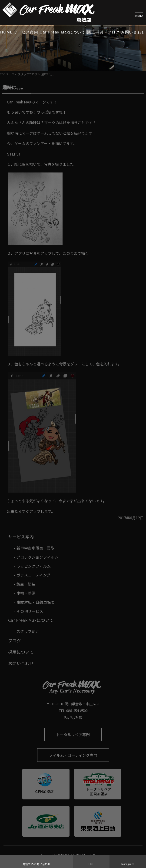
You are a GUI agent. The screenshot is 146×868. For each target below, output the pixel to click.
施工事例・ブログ (103, 32)
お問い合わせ (133, 32)
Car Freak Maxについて (63, 32)
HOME (7, 32)
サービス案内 (26, 32)
